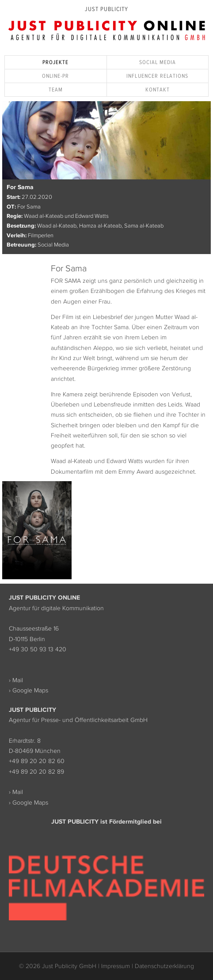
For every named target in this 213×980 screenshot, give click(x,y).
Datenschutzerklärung (164, 966)
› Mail (16, 680)
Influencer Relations (157, 76)
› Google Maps (29, 690)
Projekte (55, 62)
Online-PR (55, 76)
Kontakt (158, 89)
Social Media (158, 62)
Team (56, 89)
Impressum (116, 966)
